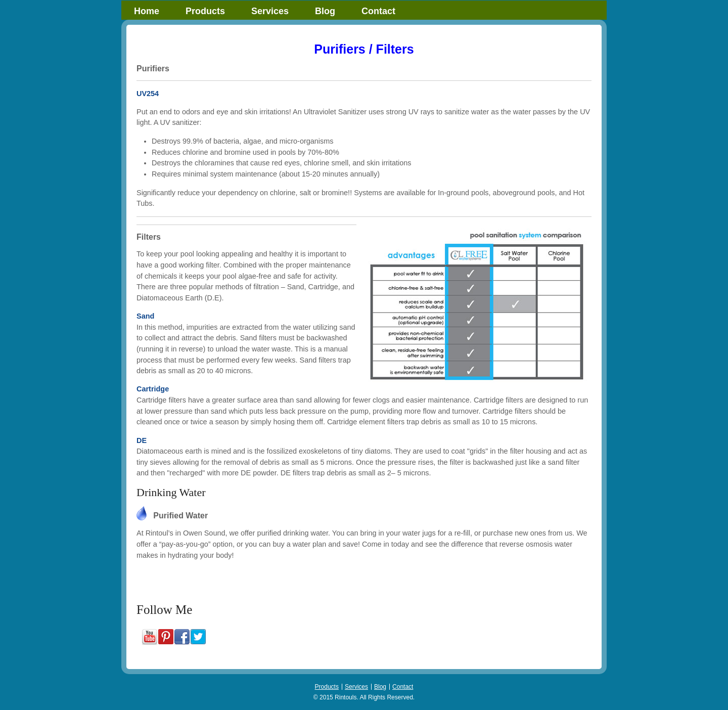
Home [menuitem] (147, 11)
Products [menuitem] (205, 11)
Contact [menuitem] (378, 11)
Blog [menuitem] (325, 11)
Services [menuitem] (270, 11)
